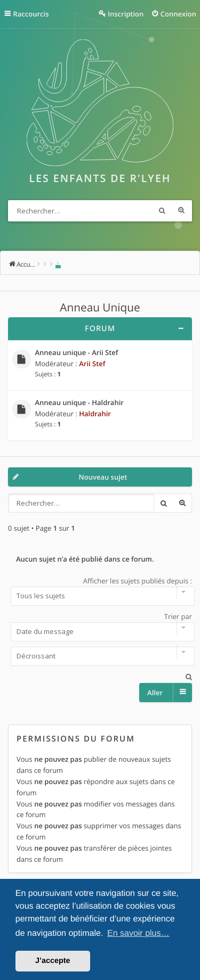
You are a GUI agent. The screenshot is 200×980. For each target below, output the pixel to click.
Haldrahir (95, 414)
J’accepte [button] (53, 961)
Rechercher (162, 211)
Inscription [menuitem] (126, 14)
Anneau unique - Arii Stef (77, 353)
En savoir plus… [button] (138, 933)
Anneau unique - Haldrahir (79, 403)
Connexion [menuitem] (178, 14)
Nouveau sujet (103, 477)
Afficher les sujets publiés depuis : (100, 591)
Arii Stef (92, 364)
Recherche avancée (181, 211)
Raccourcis (31, 14)
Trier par (100, 627)
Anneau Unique (100, 308)
